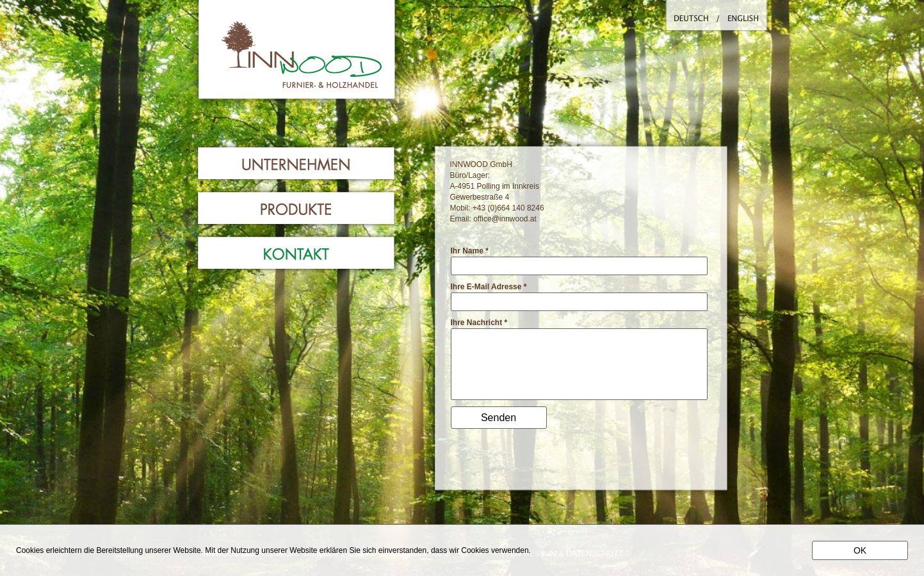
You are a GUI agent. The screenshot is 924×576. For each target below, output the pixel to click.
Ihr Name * (470, 251)
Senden (498, 418)
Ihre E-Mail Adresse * (489, 287)
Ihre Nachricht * (479, 323)
